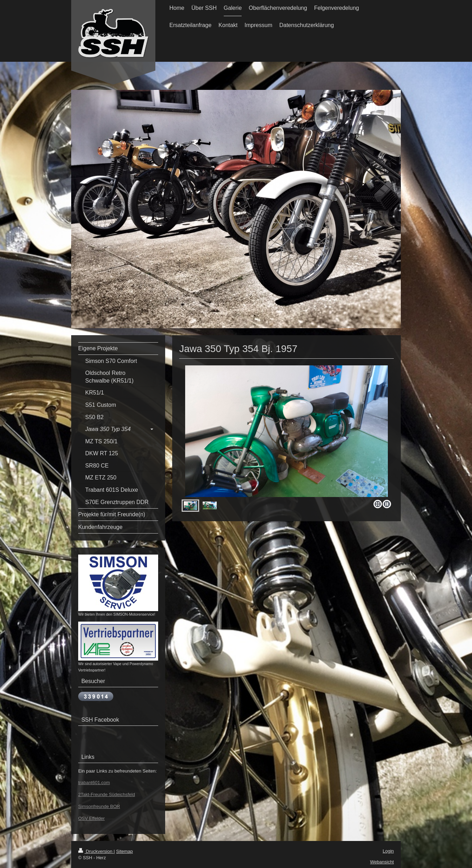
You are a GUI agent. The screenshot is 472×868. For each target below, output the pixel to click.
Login (388, 851)
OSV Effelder (92, 818)
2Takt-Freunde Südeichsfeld (107, 794)
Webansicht (382, 862)
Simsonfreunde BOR (99, 806)
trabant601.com (94, 783)
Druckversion (96, 851)
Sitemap (124, 851)
